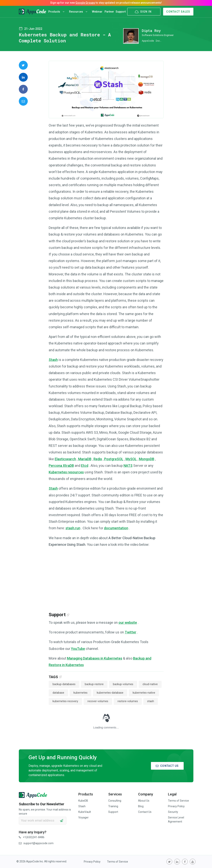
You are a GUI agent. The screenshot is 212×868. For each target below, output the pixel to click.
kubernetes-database (110, 693)
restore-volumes (128, 701)
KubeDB (83, 801)
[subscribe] (61, 821)
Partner (109, 12)
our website (128, 623)
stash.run (73, 528)
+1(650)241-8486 (32, 837)
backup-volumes (123, 684)
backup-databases (64, 684)
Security (173, 812)
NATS (128, 466)
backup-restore (94, 684)
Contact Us (145, 812)
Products (56, 12)
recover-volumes (98, 701)
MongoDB (147, 459)
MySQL (131, 459)
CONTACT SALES (178, 12)
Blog (141, 806)
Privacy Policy (176, 806)
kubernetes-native (144, 693)
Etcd (85, 466)
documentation (116, 528)
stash (151, 701)
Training (113, 806)
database (58, 693)
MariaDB (85, 459)
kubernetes (80, 693)
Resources (78, 12)
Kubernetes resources (66, 472)
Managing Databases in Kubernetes (95, 658)
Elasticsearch (65, 459)
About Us (144, 801)
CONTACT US (167, 766)
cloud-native (150, 684)
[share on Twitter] (23, 65)
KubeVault (85, 812)
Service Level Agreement (176, 820)
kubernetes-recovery (65, 701)
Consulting (115, 801)
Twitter (131, 632)
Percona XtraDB (61, 466)
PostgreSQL (114, 459)
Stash (53, 360)
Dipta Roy (151, 31)
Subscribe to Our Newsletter (42, 804)
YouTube (78, 649)
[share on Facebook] (23, 89)
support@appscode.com (36, 843)
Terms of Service (178, 801)
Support (121, 12)
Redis (98, 459)
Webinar (97, 12)
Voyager (84, 817)
